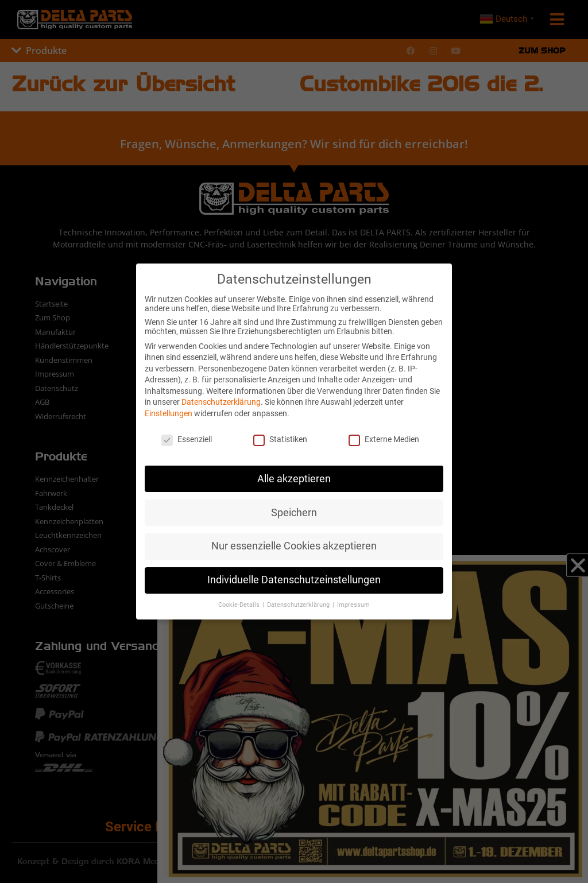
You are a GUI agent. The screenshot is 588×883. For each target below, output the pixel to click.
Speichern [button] (294, 513)
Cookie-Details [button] (240, 605)
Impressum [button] (353, 605)
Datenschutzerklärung (221, 402)
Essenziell (187, 439)
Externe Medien (384, 439)
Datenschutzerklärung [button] (299, 605)
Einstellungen (169, 413)
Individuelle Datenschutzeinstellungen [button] (294, 580)
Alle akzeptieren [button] (294, 479)
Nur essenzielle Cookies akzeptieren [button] (294, 546)
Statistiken (280, 439)
